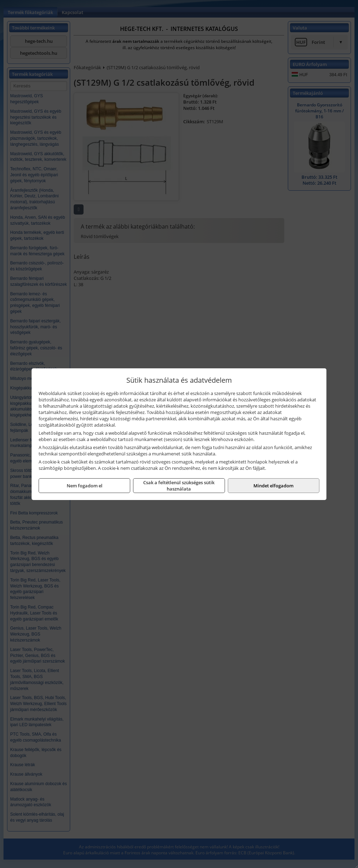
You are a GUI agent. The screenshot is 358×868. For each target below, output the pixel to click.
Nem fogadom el (85, 486)
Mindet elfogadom (273, 486)
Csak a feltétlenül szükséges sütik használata (179, 486)
